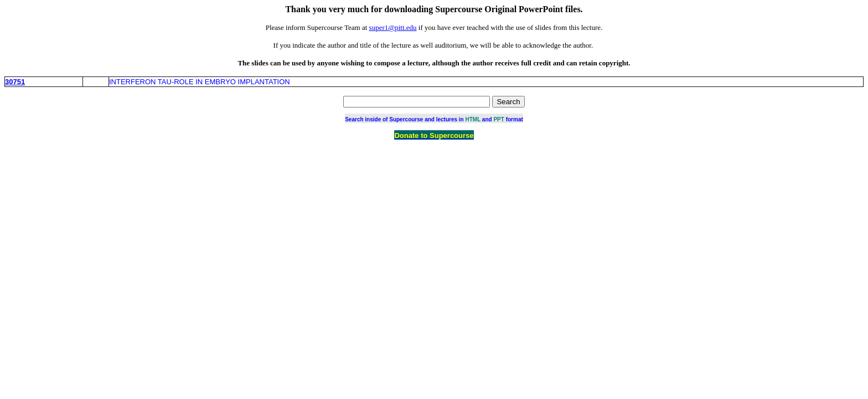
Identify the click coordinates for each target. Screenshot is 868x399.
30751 (15, 82)
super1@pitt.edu (393, 27)
